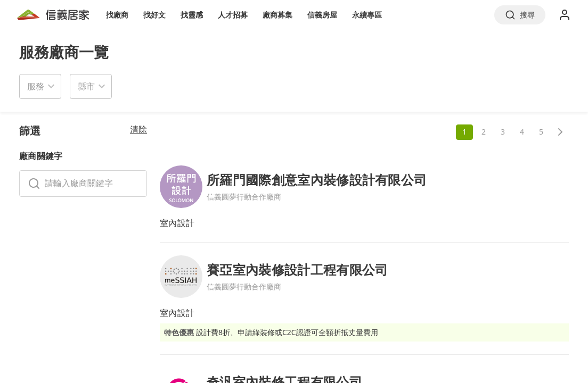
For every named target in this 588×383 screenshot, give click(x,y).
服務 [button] (36, 86)
